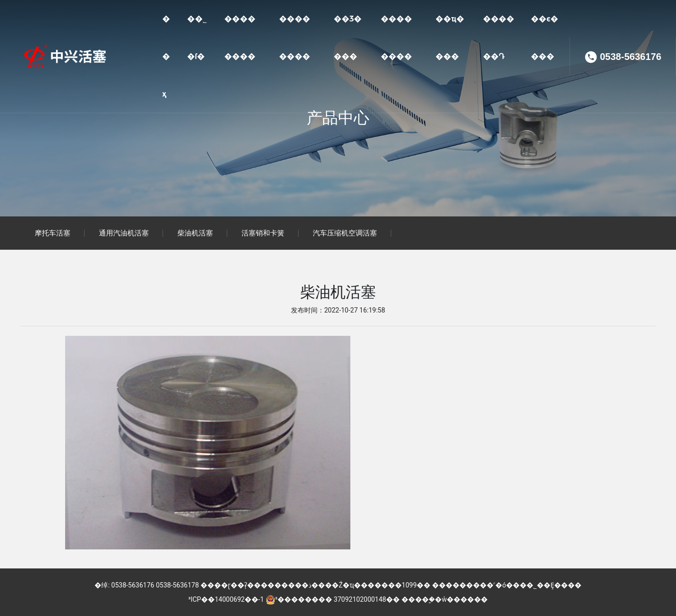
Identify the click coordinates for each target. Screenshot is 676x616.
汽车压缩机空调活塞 (345, 233)
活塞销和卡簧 (263, 233)
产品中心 (338, 118)
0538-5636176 (631, 57)
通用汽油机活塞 (124, 233)
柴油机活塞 (195, 233)
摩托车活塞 (53, 233)
